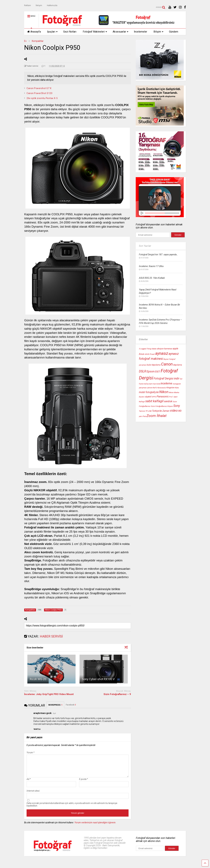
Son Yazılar (145, 246)
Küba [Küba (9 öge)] (177, 388)
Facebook (71, 705)
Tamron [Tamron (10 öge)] (142, 411)
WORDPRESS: (55, 705)
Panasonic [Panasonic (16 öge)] (163, 397)
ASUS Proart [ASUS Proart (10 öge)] (150, 354)
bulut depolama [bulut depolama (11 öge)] (154, 365)
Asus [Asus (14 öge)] (142, 354)
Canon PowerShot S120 (39, 93)
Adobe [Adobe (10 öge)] (154, 349)
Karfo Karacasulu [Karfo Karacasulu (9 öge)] (159, 388)
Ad (29, 783)
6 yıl (54, 713)
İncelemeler (141, 32)
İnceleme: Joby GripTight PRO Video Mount (49, 694)
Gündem (174, 32)
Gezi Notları (70, 32)
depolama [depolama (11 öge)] (178, 365)
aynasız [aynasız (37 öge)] (162, 353)
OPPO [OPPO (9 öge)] (154, 397)
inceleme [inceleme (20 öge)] (166, 383)
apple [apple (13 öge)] (175, 349)
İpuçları (52, 32)
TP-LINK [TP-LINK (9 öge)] (149, 411)
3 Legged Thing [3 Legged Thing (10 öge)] (145, 349)
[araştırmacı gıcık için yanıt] (37, 729)
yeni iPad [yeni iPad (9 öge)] (142, 416)
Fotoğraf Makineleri (95, 32)
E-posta (83, 783)
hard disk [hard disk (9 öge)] (157, 384)
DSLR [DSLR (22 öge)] (143, 371)
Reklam (28, 5)
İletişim (39, 5)
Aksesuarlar (121, 32)
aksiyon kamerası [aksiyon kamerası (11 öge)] (165, 349)
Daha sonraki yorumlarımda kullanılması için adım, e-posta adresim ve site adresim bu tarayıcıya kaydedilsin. (72, 808)
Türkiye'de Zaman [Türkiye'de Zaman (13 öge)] (161, 411)
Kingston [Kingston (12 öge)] (170, 388)
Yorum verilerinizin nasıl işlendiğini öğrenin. (95, 826)
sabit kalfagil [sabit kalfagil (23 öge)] (154, 401)
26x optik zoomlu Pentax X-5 (42, 98)
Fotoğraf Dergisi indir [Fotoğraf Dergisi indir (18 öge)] (166, 378)
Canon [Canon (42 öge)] (167, 364)
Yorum (30, 753)
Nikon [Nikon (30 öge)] (164, 392)
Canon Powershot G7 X (39, 88)
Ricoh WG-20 (38, 679)
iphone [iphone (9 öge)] (150, 388)
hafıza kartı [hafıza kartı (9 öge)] (148, 384)
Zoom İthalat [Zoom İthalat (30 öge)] (156, 416)
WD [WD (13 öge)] (180, 411)
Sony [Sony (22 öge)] (177, 406)
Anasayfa (34, 32)
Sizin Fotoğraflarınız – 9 (117, 694)
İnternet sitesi (33, 795)
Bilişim (158, 32)
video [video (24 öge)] (174, 411)
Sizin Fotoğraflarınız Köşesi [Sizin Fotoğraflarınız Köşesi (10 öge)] (162, 406)
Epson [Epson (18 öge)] (150, 371)
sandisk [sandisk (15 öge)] (168, 401)
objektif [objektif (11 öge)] (148, 397)
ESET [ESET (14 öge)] (157, 372)
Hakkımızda (52, 5)
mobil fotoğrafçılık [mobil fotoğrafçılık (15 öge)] (149, 392)
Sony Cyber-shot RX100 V (98, 679)
